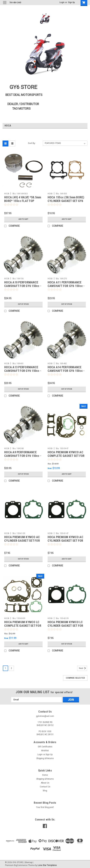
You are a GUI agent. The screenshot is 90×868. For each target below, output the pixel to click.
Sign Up (71, 2)
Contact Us (45, 787)
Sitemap (28, 862)
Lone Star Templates (47, 865)
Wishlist (45, 751)
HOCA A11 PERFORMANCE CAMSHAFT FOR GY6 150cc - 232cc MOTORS (66, 286)
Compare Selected (75, 678)
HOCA (7, 194)
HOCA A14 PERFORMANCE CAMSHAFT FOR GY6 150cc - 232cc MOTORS (66, 371)
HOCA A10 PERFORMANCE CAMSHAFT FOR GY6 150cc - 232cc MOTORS (23, 286)
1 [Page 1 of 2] (5, 668)
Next (83, 668)
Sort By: (32, 143)
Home (45, 775)
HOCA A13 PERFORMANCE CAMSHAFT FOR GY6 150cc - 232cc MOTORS (23, 371)
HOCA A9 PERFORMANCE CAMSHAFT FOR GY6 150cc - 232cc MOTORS (23, 456)
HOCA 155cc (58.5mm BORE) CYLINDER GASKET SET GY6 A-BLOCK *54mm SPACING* (66, 201)
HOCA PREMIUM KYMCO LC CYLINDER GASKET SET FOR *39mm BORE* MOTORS (65, 626)
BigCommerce (21, 865)
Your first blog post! (45, 807)
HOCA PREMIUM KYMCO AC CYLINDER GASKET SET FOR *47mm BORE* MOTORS (65, 541)
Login (62, 2)
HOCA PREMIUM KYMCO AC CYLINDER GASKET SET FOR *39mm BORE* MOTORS (22, 541)
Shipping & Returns (45, 758)
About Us (45, 783)
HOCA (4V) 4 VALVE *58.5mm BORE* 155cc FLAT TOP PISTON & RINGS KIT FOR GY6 (23, 201)
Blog (45, 791)
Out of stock (23, 304)
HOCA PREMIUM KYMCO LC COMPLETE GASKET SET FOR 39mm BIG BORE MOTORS (23, 626)
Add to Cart (23, 219)
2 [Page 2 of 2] (11, 668)
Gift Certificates (45, 747)
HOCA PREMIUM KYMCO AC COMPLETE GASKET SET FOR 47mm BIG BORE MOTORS (66, 456)
